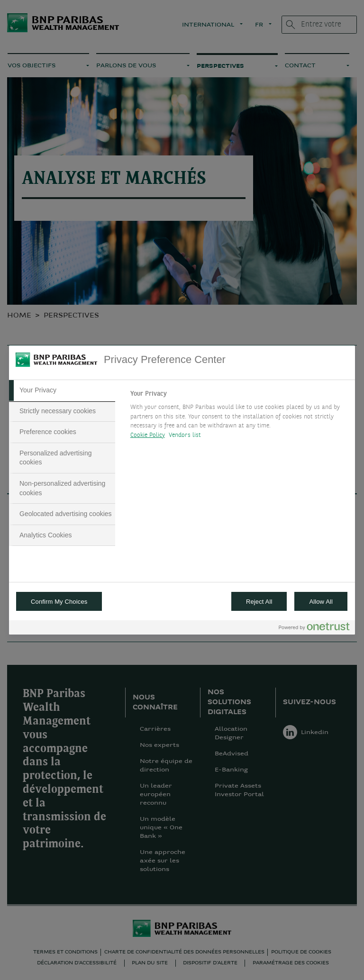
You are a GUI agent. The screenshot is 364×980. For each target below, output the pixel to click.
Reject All (259, 602)
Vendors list (185, 435)
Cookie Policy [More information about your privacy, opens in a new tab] (148, 435)
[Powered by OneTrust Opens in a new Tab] (314, 629)
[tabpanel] (239, 417)
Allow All (321, 602)
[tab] (62, 390)
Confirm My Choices (59, 602)
